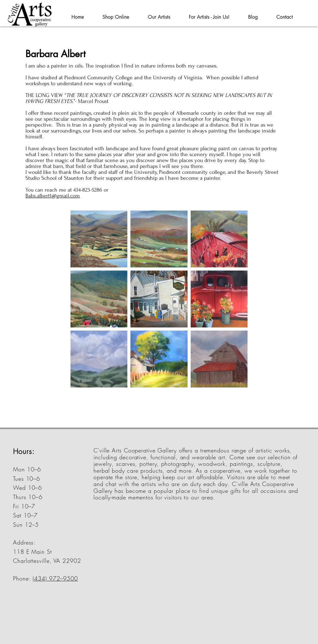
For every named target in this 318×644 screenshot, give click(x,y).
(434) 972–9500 (55, 578)
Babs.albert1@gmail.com (53, 196)
